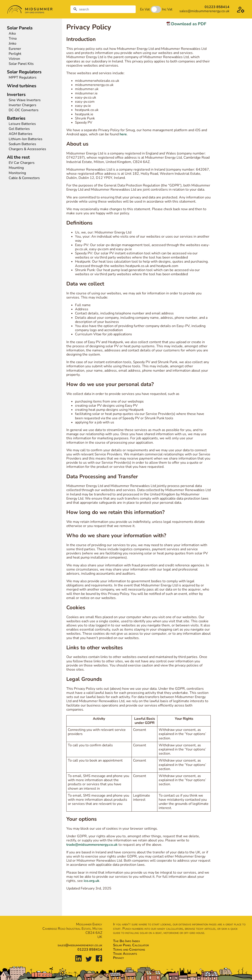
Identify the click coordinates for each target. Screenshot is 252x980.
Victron (14, 59)
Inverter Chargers (23, 105)
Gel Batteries (19, 129)
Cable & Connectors (24, 178)
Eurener (15, 49)
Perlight (15, 54)
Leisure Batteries (22, 124)
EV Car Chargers (22, 163)
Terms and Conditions (129, 950)
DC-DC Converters (24, 110)
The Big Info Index (126, 941)
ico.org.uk (92, 881)
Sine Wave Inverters (25, 100)
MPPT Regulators (23, 78)
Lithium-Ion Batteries (26, 139)
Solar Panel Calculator (131, 945)
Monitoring (17, 173)
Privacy (118, 958)
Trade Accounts (125, 954)
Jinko (13, 44)
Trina (13, 39)
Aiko (12, 34)
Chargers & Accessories (27, 149)
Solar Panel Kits (21, 64)
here (123, 134)
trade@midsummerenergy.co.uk (92, 845)
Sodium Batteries (22, 144)
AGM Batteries (21, 134)
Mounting (16, 168)
